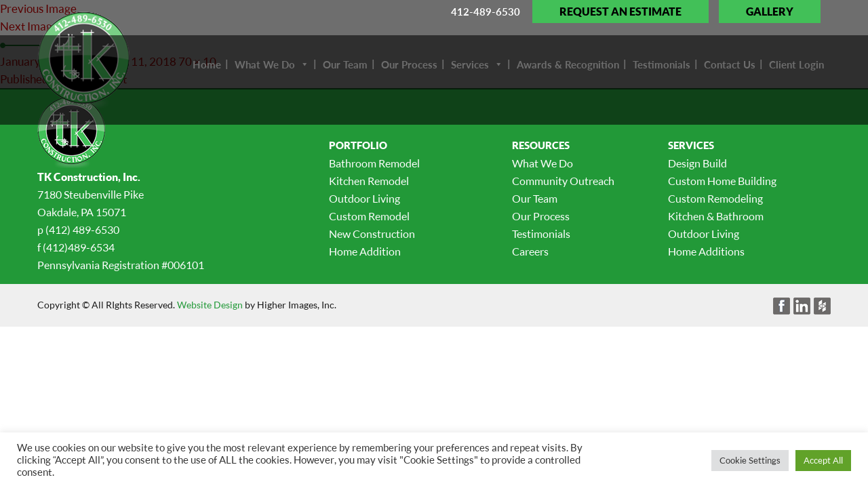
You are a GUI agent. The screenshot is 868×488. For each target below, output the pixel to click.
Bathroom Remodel (374, 163)
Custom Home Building (722, 181)
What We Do (542, 163)
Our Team (535, 199)
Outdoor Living (364, 199)
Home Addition (365, 251)
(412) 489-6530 (82, 230)
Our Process (541, 216)
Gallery (770, 12)
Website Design (210, 305)
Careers (530, 251)
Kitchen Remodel (369, 181)
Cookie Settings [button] (750, 460)
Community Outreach (563, 181)
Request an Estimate (620, 12)
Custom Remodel (369, 216)
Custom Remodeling (715, 199)
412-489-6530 (486, 12)
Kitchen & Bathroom (716, 216)
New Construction (372, 234)
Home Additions (706, 251)
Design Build (697, 163)
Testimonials (541, 234)
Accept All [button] (823, 460)
